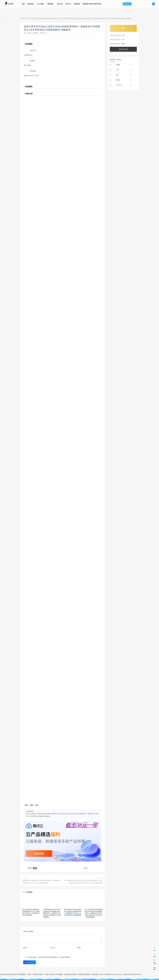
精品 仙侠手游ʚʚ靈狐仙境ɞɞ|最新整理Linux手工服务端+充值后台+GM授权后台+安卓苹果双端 (31, 912)
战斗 (37, 805)
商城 (32, 805)
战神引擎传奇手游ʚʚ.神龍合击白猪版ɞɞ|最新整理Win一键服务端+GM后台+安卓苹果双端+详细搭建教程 (73, 912)
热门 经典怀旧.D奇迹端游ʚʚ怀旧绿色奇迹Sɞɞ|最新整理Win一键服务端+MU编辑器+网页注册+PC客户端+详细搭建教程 (94, 913)
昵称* (25, 948)
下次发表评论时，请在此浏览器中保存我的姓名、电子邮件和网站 (48, 957)
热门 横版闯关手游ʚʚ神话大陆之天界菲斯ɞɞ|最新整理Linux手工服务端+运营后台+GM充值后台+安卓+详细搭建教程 (83, 882)
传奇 (26, 805)
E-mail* (53, 948)
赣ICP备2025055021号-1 (133, 974)
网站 (79, 948)
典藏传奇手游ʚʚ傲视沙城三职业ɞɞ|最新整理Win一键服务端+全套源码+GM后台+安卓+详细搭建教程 (41, 882)
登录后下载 (123, 49)
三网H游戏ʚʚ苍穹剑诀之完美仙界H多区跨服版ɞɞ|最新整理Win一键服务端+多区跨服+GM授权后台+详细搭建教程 (52, 913)
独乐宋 (29, 33)
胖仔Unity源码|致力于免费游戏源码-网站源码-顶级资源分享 (44, 18)
